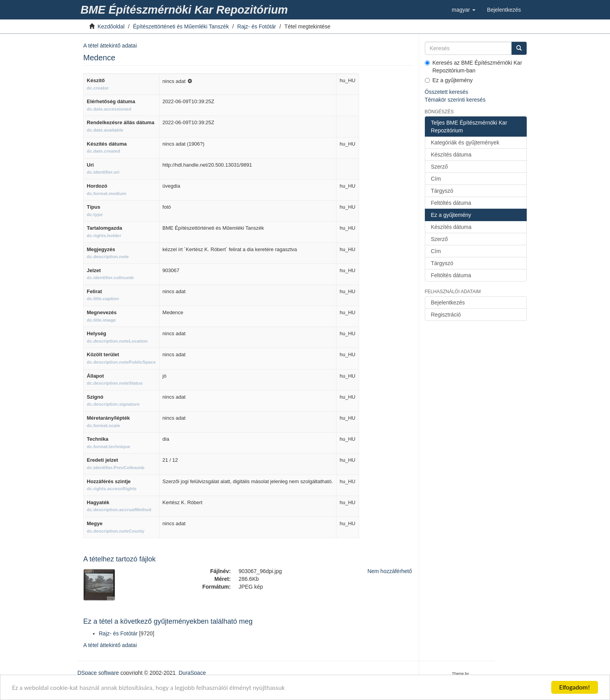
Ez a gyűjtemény (449, 80)
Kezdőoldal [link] (111, 26)
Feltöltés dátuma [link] (451, 203)
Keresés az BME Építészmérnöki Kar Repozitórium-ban (473, 67)
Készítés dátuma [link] (451, 155)
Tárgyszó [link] (442, 191)
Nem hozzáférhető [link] (389, 571)
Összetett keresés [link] (447, 92)
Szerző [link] (440, 167)
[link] (186, 10)
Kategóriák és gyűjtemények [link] (465, 142)
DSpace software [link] (98, 673)
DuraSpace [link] (192, 673)
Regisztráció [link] (446, 315)
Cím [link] (436, 179)
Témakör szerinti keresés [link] (455, 100)
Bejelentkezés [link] (448, 303)
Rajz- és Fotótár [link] (257, 26)
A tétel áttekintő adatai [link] (110, 46)
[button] (464, 10)
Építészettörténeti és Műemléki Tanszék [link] (181, 26)
